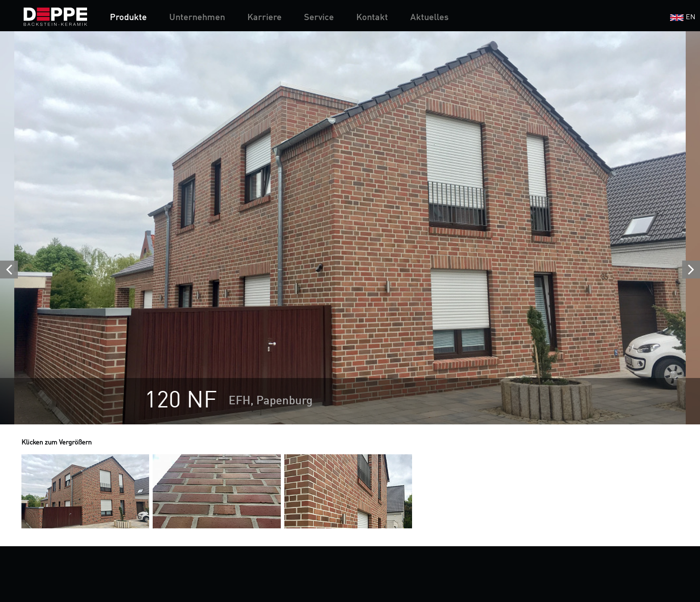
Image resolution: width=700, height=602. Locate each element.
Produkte (128, 18)
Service (319, 18)
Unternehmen (197, 18)
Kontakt (372, 18)
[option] (350, 228)
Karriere (265, 18)
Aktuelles (429, 18)
